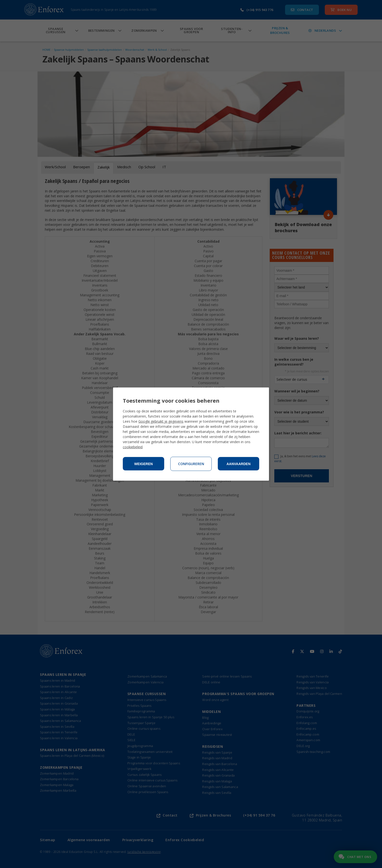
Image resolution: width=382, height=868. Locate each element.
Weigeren (143, 464)
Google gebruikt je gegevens (161, 421)
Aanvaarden (239, 464)
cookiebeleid (133, 447)
